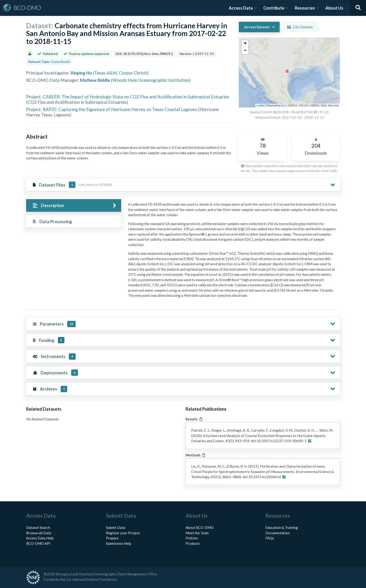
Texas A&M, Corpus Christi (121, 73)
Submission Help (119, 543)
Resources (305, 8)
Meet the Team (197, 533)
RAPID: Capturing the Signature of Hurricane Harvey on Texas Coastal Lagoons (120, 109)
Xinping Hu (81, 73)
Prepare (112, 538)
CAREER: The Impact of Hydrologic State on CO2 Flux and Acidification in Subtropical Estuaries (136, 97)
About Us (334, 8)
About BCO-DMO (200, 527)
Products (193, 543)
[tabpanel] (233, 252)
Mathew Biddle (95, 80)
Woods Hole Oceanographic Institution (151, 80)
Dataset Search (38, 527)
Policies (192, 538)
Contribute (274, 8)
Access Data (241, 8)
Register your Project (123, 533)
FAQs (270, 538)
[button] (245, 44)
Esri (283, 105)
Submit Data (116, 527)
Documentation (278, 533)
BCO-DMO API (38, 543)
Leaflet (260, 105)
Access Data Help (40, 538)
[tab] (74, 206)
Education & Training (282, 527)
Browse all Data (39, 533)
